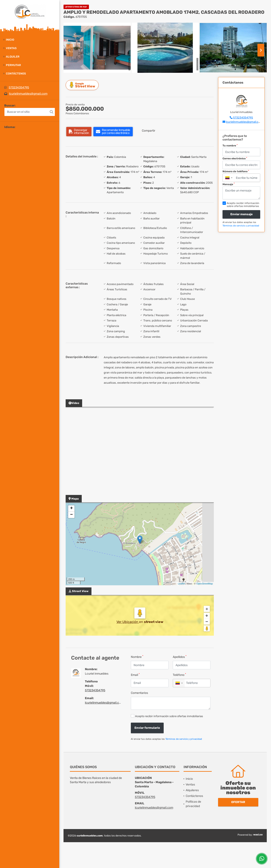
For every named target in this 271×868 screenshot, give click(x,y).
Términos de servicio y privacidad (184, 739)
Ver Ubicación (128, 622)
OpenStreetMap (205, 584)
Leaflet (181, 584)
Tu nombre (230, 146)
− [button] (71, 515)
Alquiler (13, 57)
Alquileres (192, 790)
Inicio (10, 40)
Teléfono (179, 675)
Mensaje (229, 184)
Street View (83, 85)
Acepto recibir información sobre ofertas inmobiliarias (169, 716)
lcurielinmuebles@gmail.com (28, 94)
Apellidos (180, 657)
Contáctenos (16, 74)
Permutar (13, 65)
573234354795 (19, 87)
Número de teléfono (236, 171)
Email (135, 675)
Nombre (137, 657)
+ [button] (71, 508)
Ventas (11, 48)
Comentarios (139, 693)
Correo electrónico (235, 158)
